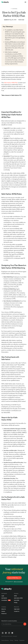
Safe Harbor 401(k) (18, 598)
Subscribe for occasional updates (9, 621)
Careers (3, 611)
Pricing (16, 602)
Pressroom (4, 614)
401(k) (15, 596)
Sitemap (16, 640)
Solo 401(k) (17, 600)
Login (3, 596)
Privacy (12, 640)
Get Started (4, 598)
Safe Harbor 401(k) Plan (11, 83)
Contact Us (17, 611)
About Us (4, 609)
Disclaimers (22, 640)
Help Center (17, 609)
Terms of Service (5, 640)
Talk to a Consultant (18, 582)
